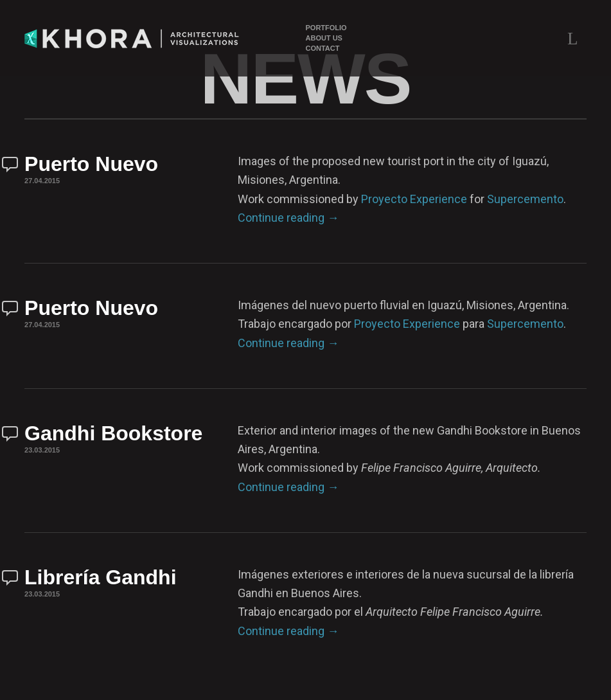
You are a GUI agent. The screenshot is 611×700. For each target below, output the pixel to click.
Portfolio (326, 28)
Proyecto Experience (414, 199)
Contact (323, 49)
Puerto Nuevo (91, 164)
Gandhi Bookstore (113, 433)
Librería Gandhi (100, 577)
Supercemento (525, 199)
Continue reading (288, 218)
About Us (324, 38)
